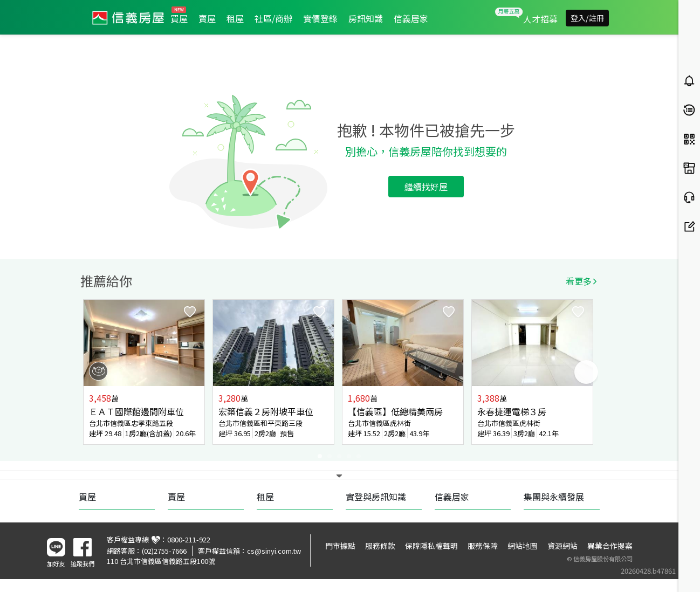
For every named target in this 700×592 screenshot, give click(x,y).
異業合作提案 (610, 546)
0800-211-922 (189, 539)
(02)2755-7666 (164, 551)
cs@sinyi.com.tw (274, 551)
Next (586, 372)
